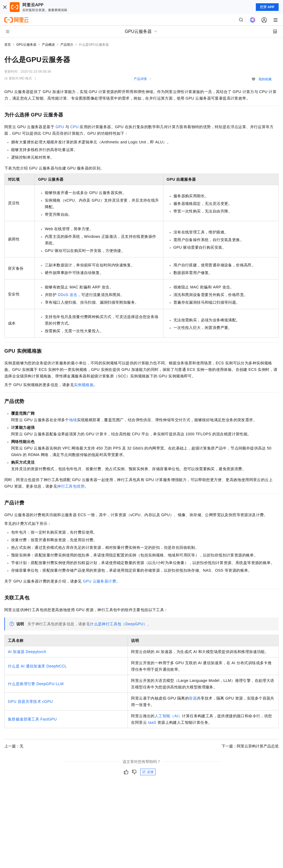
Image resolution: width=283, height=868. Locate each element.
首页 (8, 45)
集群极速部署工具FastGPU (32, 719)
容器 (193, 698)
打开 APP (267, 7)
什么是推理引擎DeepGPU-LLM (36, 684)
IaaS (152, 722)
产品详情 (140, 79)
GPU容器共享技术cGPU (30, 701)
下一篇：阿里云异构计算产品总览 (250, 746)
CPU (74, 127)
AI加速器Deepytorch (27, 652)
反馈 (148, 772)
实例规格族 (84, 385)
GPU (60, 127)
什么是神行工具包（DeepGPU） (119, 624)
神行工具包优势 (71, 486)
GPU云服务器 (26, 45)
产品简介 (67, 45)
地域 (73, 420)
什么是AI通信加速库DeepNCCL (37, 666)
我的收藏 (265, 79)
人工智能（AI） (168, 716)
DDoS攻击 (67, 295)
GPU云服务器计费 (99, 581)
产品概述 (48, 45)
